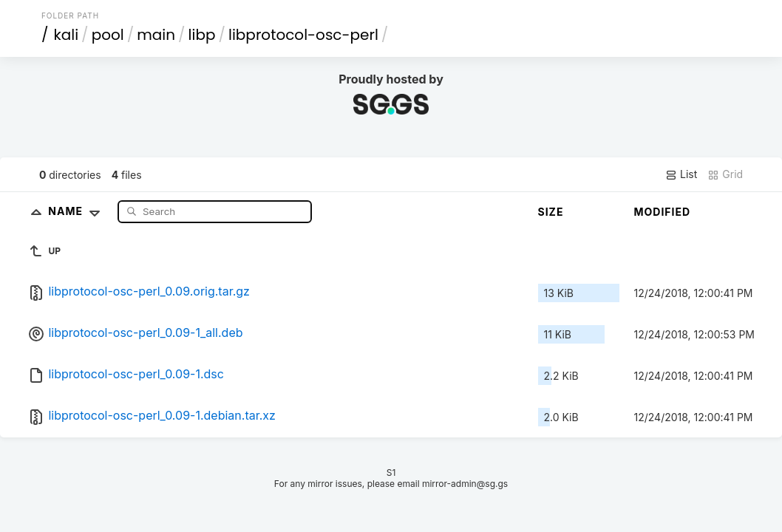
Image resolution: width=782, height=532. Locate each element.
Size (551, 212)
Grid (725, 174)
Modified (663, 212)
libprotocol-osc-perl (303, 35)
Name (77, 211)
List (681, 174)
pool (108, 35)
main (156, 35)
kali (66, 35)
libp (202, 35)
